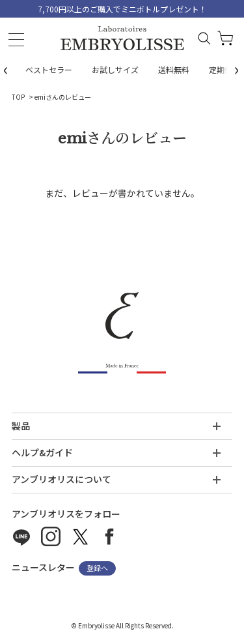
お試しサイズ (115, 69)
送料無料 (174, 69)
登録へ (97, 568)
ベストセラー (49, 69)
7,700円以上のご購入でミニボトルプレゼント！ (122, 9)
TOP (18, 97)
